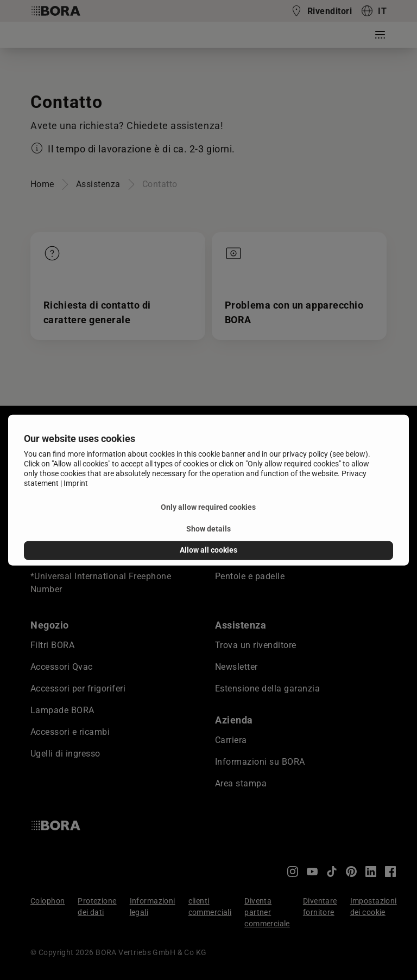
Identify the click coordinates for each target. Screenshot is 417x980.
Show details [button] (208, 529)
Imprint (76, 483)
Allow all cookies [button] (208, 550)
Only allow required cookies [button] (208, 507)
